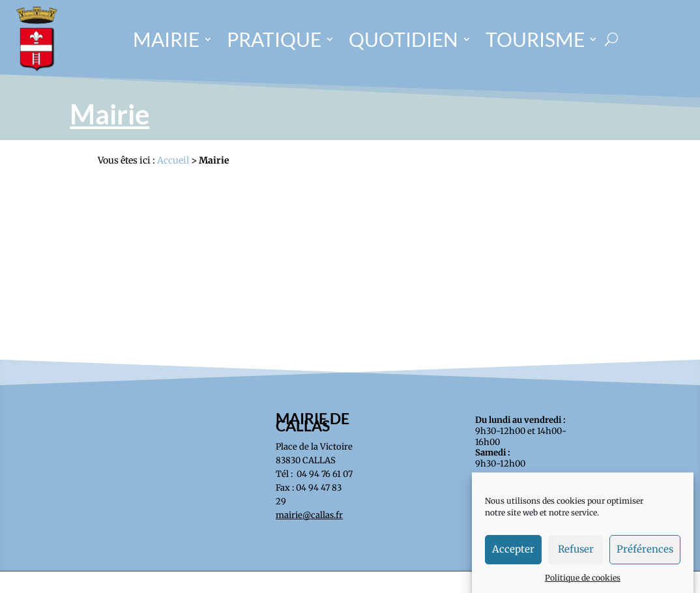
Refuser (576, 554)
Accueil (173, 160)
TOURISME (535, 39)
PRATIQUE (274, 39)
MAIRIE (166, 39)
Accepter (513, 554)
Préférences (645, 554)
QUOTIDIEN (403, 39)
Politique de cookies (583, 582)
